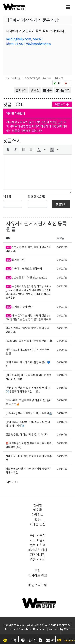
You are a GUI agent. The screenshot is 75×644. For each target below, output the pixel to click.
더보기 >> (12, 482)
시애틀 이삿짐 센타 (19, 307)
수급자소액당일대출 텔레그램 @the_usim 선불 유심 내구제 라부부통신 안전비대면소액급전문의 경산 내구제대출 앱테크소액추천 (29, 292)
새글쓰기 (63, 90)
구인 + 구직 (38, 535)
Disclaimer (40, 629)
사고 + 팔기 (38, 540)
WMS (67, 629)
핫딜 (38, 519)
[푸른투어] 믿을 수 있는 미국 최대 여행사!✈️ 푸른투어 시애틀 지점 (28, 389)
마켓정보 (38, 514)
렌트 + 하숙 (38, 545)
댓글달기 (61, 204)
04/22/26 (62, 247)
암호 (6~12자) (36, 196)
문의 (38, 570)
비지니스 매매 (38, 550)
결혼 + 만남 (38, 559)
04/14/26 (62, 469)
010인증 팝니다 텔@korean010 (26, 277)
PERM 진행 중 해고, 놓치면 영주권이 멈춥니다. (28, 249)
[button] (8, 150)
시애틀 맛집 (37, 524)
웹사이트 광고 (38, 575)
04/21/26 (62, 268)
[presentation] (8, 150)
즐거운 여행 (15, 260)
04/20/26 (62, 341)
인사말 (37, 505)
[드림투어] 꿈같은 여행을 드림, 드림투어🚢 (29, 413)
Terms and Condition (18, 629)
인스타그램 (37, 585)
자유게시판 (17, 223)
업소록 (37, 510)
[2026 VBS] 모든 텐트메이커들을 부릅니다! (29, 341)
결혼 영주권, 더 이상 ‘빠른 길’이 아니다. (27, 434)
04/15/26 (62, 443)
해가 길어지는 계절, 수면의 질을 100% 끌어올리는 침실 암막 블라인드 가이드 (28, 317)
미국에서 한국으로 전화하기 (24, 268)
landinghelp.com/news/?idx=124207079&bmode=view (29, 41)
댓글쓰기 (62, 104)
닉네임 (7, 196)
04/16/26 (62, 362)
